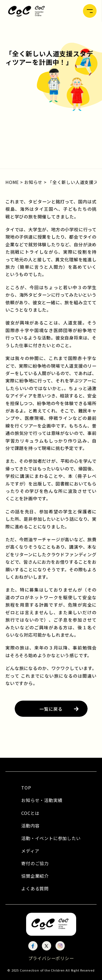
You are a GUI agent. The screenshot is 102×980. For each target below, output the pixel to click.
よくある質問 (35, 888)
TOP (26, 788)
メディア (30, 851)
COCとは (30, 813)
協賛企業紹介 (35, 876)
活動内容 (30, 826)
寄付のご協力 (35, 863)
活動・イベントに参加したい (51, 838)
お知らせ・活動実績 (42, 800)
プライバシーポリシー (51, 958)
